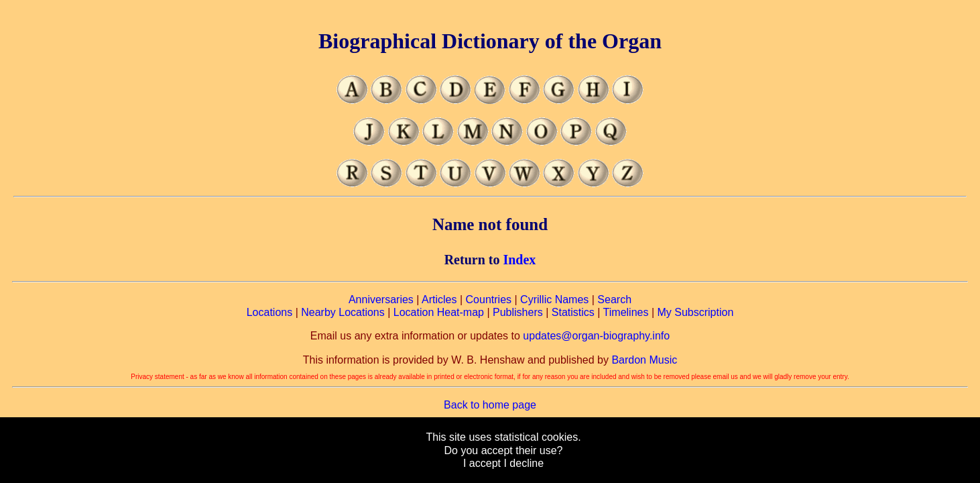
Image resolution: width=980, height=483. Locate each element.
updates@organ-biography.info (596, 336)
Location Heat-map (439, 312)
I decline (524, 463)
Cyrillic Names (554, 300)
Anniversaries (381, 300)
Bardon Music (644, 360)
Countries (489, 300)
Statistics (573, 312)
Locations (270, 312)
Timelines (626, 312)
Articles (439, 300)
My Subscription (695, 312)
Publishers (518, 312)
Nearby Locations (343, 312)
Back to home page (490, 405)
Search (614, 300)
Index (519, 260)
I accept (482, 463)
